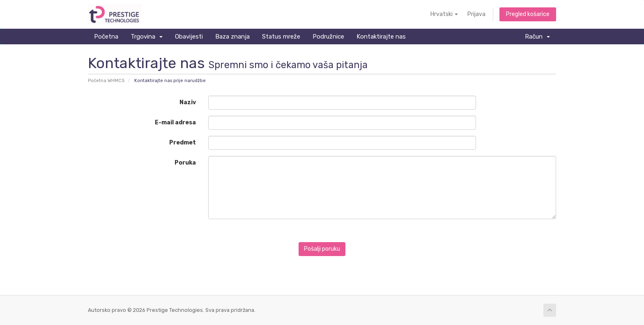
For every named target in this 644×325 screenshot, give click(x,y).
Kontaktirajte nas (381, 37)
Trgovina (147, 37)
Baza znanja (232, 37)
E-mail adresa (175, 122)
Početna (106, 37)
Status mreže (281, 37)
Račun (537, 37)
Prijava (476, 14)
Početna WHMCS (106, 81)
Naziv (188, 102)
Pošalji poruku (322, 249)
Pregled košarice (528, 14)
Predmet (183, 143)
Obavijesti (189, 37)
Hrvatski (444, 14)
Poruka (185, 163)
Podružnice (328, 37)
